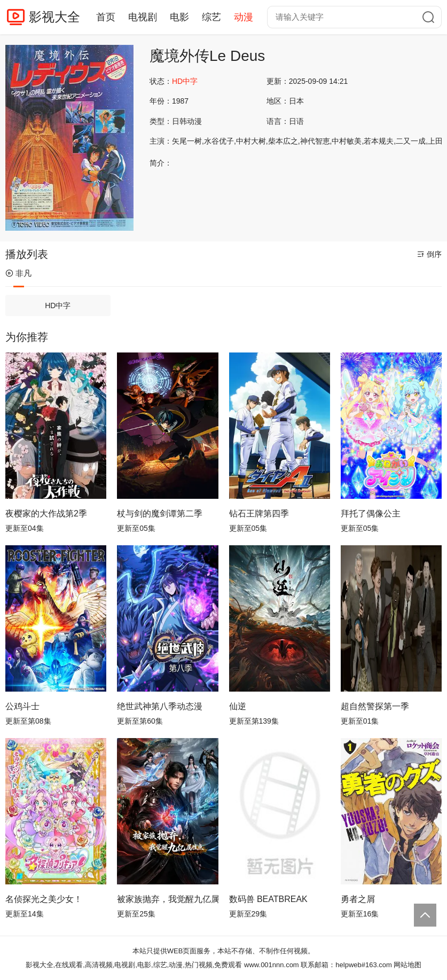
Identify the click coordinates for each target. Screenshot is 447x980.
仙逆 (238, 706)
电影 (179, 17)
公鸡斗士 (22, 706)
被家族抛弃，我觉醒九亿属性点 (167, 899)
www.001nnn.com (272, 965)
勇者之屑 (358, 899)
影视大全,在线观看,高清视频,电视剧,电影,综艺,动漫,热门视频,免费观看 (134, 965)
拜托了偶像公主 (371, 513)
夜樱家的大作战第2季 (46, 513)
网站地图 (407, 965)
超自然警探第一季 (375, 706)
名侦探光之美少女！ (44, 899)
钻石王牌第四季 (259, 513)
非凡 (18, 273)
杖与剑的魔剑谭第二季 (160, 513)
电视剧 (143, 17)
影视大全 (54, 17)
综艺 (211, 17)
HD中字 (58, 305)
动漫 (244, 17)
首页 (106, 17)
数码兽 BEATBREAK (268, 899)
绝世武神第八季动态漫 (160, 706)
